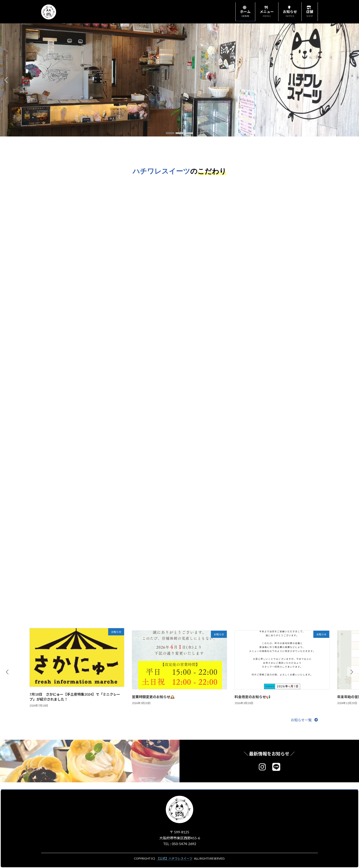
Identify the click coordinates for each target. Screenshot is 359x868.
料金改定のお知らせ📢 (252, 697)
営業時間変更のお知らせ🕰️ (153, 697)
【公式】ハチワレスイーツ (175, 858)
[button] (170, 133)
